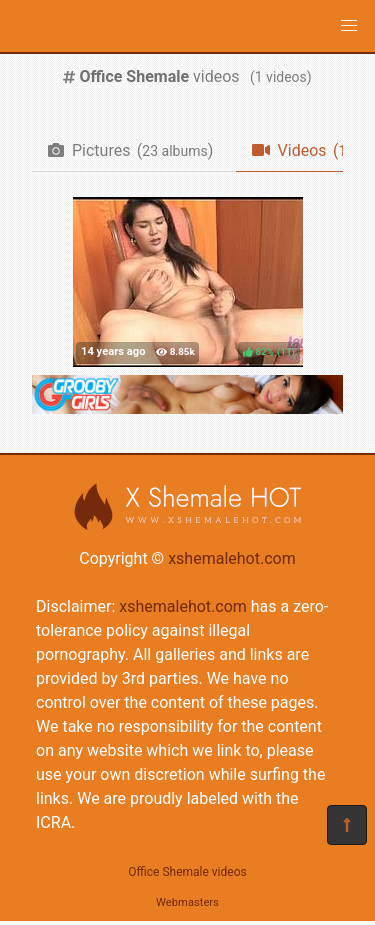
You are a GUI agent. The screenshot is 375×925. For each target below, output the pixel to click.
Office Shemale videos (187, 872)
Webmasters (187, 902)
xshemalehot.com (232, 558)
